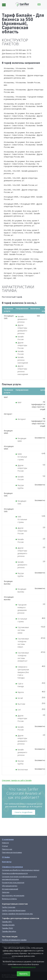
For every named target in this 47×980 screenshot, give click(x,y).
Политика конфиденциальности (24, 967)
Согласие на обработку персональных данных (21, 870)
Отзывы (6, 857)
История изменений (10, 889)
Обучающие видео (10, 886)
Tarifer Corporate (9, 907)
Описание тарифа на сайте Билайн (17, 780)
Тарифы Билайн (8, 925)
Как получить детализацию (13, 895)
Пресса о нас (7, 849)
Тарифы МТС (7, 922)
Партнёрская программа (12, 852)
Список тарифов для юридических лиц (17, 914)
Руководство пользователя (13, 883)
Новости (5, 843)
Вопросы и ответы (9, 899)
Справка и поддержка (12, 867)
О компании (8, 839)
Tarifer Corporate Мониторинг (14, 910)
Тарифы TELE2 (7, 928)
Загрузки (6, 892)
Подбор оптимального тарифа (14, 940)
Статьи (5, 846)
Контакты (7, 862)
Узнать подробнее (23, 812)
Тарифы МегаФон (9, 931)
